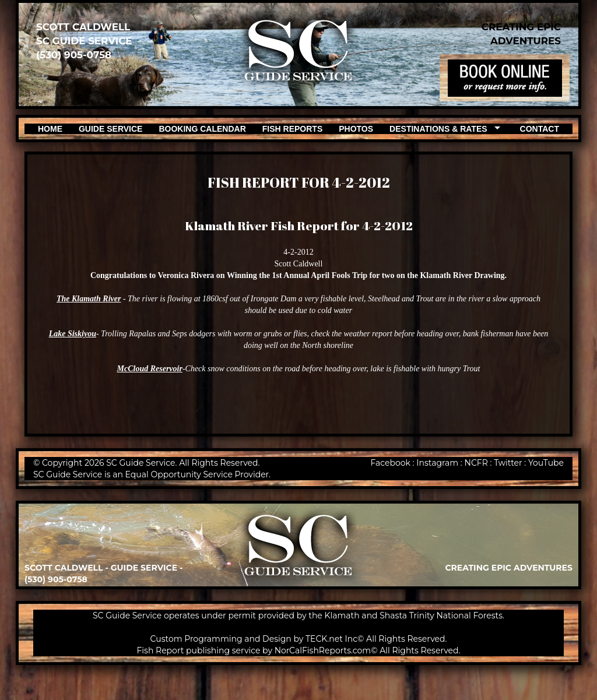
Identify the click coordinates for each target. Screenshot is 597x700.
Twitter (508, 463)
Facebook (390, 463)
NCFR (476, 463)
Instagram (437, 463)
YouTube (546, 463)
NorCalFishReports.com (323, 650)
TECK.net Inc (331, 639)
